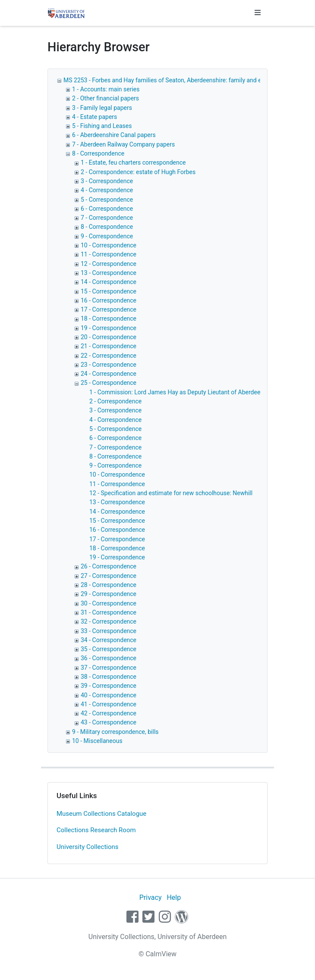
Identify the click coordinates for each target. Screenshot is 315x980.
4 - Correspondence (107, 190)
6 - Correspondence (107, 209)
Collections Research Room (96, 830)
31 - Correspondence (109, 612)
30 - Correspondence (109, 603)
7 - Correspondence (107, 218)
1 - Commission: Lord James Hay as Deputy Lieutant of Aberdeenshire (183, 392)
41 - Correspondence (109, 704)
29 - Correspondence (109, 594)
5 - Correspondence (107, 200)
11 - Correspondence (109, 254)
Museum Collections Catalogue (101, 814)
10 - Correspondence (109, 245)
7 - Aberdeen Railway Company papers (123, 144)
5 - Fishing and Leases (102, 126)
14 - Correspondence (109, 282)
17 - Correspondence (109, 309)
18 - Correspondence (109, 318)
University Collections (88, 847)
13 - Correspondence (109, 273)
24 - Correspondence (109, 374)
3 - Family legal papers (102, 108)
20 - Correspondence (109, 337)
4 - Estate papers (94, 117)
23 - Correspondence (109, 365)
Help (174, 897)
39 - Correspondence (109, 686)
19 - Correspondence (109, 328)
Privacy (151, 897)
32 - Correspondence (109, 621)
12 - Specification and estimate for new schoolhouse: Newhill (171, 493)
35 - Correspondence (109, 649)
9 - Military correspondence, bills (115, 732)
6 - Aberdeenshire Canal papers (114, 135)
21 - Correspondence (109, 346)
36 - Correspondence (109, 658)
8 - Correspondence (98, 153)
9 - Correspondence (107, 236)
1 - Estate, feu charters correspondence (133, 162)
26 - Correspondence (109, 566)
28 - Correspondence (109, 585)
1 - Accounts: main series (106, 89)
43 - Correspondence (109, 722)
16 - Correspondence (109, 300)
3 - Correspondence (107, 181)
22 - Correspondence (109, 356)
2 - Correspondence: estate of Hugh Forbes (138, 172)
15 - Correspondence (109, 291)
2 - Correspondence (115, 401)
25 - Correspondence (109, 383)
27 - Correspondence (109, 576)
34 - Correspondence (109, 640)
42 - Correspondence (109, 713)
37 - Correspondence (109, 668)
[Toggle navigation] (258, 13)
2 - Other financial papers (106, 98)
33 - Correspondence (109, 631)
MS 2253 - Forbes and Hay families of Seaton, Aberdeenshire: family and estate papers (179, 80)
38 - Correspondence (109, 677)
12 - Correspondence (109, 264)
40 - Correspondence (109, 695)
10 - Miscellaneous (97, 741)
